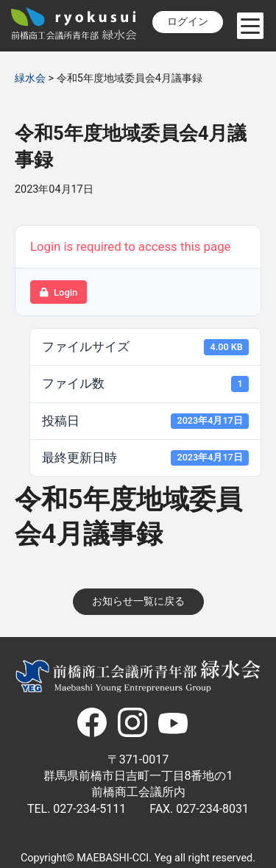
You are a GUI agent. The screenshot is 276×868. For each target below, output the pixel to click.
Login (59, 292)
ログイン (188, 22)
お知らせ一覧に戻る (138, 601)
